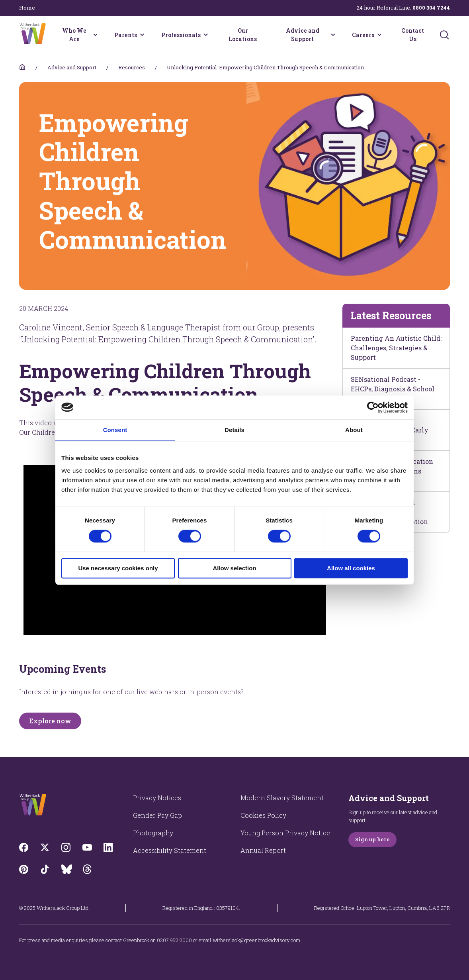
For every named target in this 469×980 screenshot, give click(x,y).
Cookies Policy (263, 815)
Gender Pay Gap (157, 815)
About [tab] (354, 430)
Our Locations (243, 35)
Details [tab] (234, 430)
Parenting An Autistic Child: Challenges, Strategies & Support (396, 348)
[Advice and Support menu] (333, 35)
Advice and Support (303, 35)
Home (27, 8)
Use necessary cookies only (118, 568)
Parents (126, 35)
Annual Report (263, 850)
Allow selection (234, 568)
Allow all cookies (351, 568)
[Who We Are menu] (95, 35)
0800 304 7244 (431, 8)
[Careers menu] (379, 35)
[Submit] (444, 35)
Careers (363, 35)
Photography (153, 833)
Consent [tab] (115, 430)
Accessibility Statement (170, 850)
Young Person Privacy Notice (285, 833)
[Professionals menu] (206, 35)
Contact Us (413, 35)
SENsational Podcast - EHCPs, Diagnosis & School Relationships (393, 389)
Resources (132, 67)
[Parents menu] (142, 35)
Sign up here (372, 839)
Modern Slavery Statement (282, 798)
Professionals (181, 35)
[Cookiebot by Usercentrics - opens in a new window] (373, 407)
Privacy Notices (157, 798)
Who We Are (74, 35)
